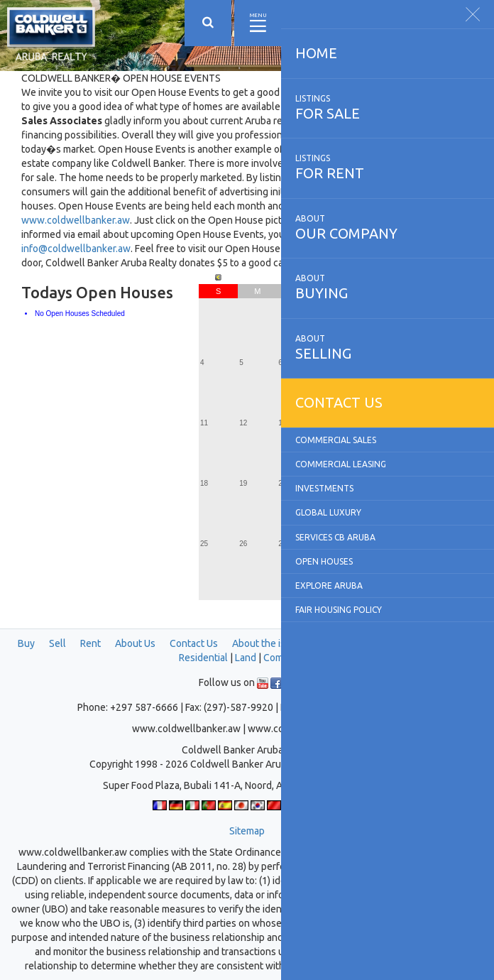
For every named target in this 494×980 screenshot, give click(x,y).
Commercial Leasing (341, 464)
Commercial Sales (336, 440)
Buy (26, 643)
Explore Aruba (329, 586)
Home (316, 53)
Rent (90, 643)
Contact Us (194, 643)
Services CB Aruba (335, 537)
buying (388, 287)
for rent (388, 167)
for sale (388, 107)
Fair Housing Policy (339, 610)
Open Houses (324, 561)
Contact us (339, 402)
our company (388, 227)
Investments (324, 488)
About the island (268, 643)
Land (246, 658)
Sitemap (247, 831)
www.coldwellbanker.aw (76, 220)
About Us (135, 643)
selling (388, 347)
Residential (203, 658)
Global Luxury (328, 512)
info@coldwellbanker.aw (76, 249)
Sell (57, 643)
